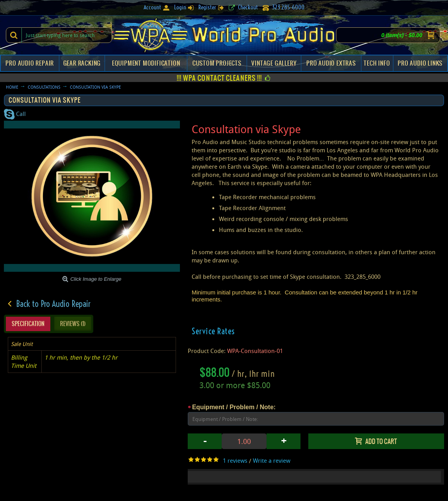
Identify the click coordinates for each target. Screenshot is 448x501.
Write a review (272, 460)
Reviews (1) (73, 324)
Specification (28, 324)
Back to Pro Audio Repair (53, 304)
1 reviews (235, 460)
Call (15, 114)
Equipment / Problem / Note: (234, 407)
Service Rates (213, 331)
